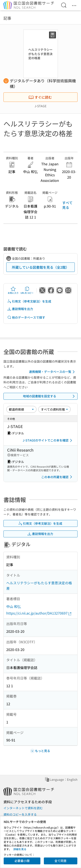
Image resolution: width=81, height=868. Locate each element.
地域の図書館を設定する (50, 396)
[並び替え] (21, 409)
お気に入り (13, 290)
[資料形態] (54, 409)
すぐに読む (40, 97)
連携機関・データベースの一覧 (53, 372)
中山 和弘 (14, 606)
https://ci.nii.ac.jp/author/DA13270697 (39, 613)
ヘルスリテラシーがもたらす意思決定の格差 (39, 586)
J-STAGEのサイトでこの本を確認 (48, 440)
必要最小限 (22, 861)
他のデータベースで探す (26, 317)
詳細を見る (20, 849)
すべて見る (67, 205)
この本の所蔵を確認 (57, 477)
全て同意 (60, 861)
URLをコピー (27, 290)
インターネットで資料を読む (23, 808)
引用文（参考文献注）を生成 (29, 301)
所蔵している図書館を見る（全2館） (40, 267)
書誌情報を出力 (20, 309)
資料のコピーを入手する (20, 814)
